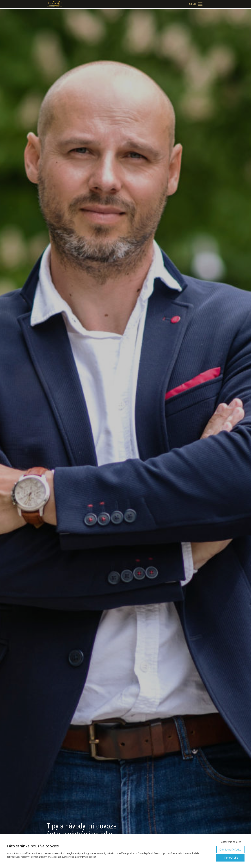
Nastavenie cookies (230, 842)
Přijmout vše (230, 858)
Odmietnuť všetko (230, 850)
